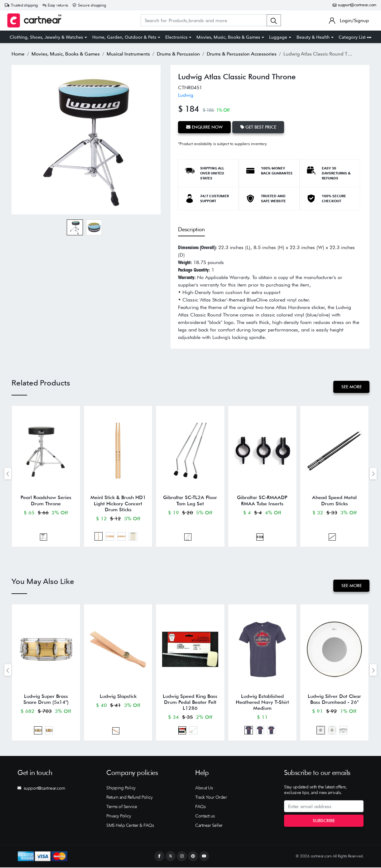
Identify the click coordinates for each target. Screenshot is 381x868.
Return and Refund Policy (129, 798)
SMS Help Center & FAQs (130, 826)
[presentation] (8, 474)
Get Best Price (258, 127)
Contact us (205, 817)
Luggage (278, 37)
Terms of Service (122, 807)
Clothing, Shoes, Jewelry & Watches (46, 37)
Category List (355, 37)
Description (191, 229)
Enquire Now (204, 127)
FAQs (200, 807)
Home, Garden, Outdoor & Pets (124, 37)
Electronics (176, 37)
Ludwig (186, 95)
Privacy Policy (119, 817)
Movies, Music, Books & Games (228, 37)
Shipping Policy (121, 788)
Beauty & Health (313, 37)
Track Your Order (211, 798)
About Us (204, 788)
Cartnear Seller (209, 826)
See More (351, 387)
